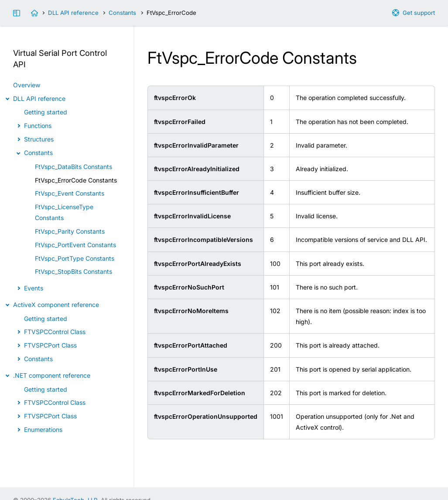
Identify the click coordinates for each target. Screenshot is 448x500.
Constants (122, 13)
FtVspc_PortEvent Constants (75, 245)
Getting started (46, 112)
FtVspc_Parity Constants (70, 231)
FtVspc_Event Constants (70, 193)
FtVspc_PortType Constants (75, 258)
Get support (419, 13)
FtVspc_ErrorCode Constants (76, 180)
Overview (27, 85)
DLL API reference (73, 13)
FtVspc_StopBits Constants (74, 271)
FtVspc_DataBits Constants (74, 167)
